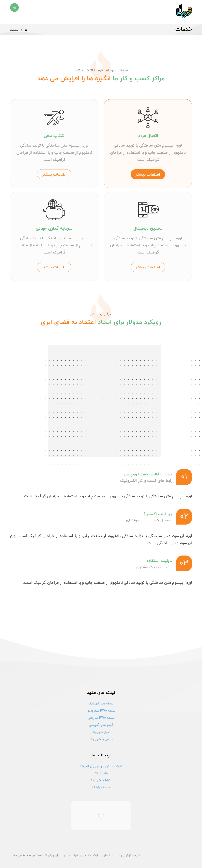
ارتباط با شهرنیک (101, 780)
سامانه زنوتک (101, 788)
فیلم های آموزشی (101, 725)
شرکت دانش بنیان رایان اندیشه (101, 766)
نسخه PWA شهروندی (101, 711)
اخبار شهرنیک (101, 732)
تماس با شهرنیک (101, 739)
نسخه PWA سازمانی (101, 718)
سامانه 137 (101, 773)
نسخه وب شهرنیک (101, 704)
